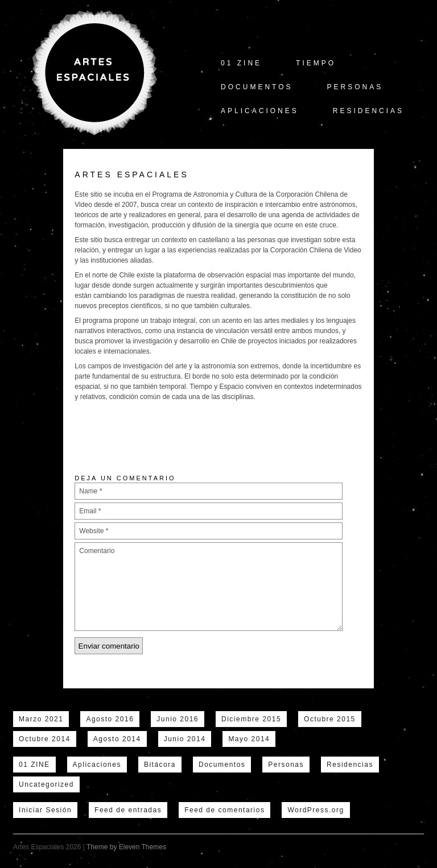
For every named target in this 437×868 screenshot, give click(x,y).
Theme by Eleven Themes (126, 847)
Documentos (257, 87)
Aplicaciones (260, 111)
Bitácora (160, 765)
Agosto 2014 (117, 739)
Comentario (209, 587)
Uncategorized (46, 784)
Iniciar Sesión (45, 810)
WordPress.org (316, 810)
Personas (355, 87)
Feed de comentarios (224, 810)
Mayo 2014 (249, 739)
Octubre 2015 (330, 719)
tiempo (316, 63)
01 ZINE (241, 63)
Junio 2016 (178, 719)
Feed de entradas (128, 810)
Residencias (368, 111)
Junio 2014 (185, 739)
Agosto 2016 (110, 719)
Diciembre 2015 (251, 719)
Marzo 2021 (41, 719)
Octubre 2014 (45, 739)
